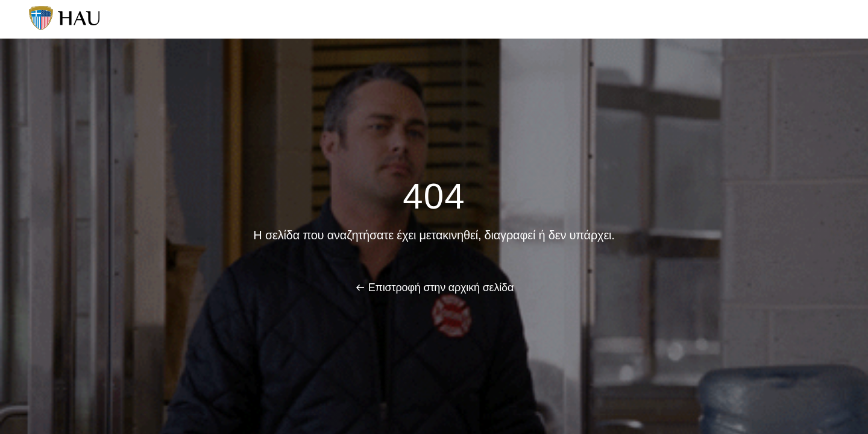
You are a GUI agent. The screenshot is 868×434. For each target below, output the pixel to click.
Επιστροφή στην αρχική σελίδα (441, 288)
